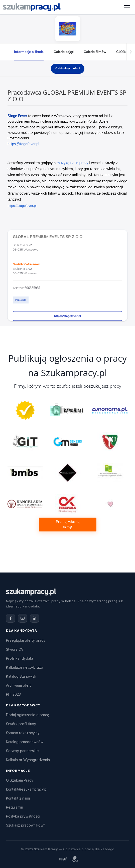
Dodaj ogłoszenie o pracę (28, 715)
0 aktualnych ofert (68, 68)
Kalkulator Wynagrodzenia (28, 760)
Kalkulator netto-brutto (25, 667)
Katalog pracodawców (25, 742)
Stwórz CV (15, 649)
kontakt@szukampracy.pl (27, 789)
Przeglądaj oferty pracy (26, 640)
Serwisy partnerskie (22, 751)
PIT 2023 (13, 694)
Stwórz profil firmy (21, 724)
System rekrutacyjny (23, 733)
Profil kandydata (20, 658)
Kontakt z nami (18, 798)
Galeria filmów (95, 52)
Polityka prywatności (23, 816)
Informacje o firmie (29, 52)
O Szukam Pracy (20, 780)
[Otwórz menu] (127, 7)
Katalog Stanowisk (21, 676)
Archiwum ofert (18, 685)
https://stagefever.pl (67, 316)
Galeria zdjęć (64, 52)
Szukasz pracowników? (26, 825)
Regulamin (15, 807)
